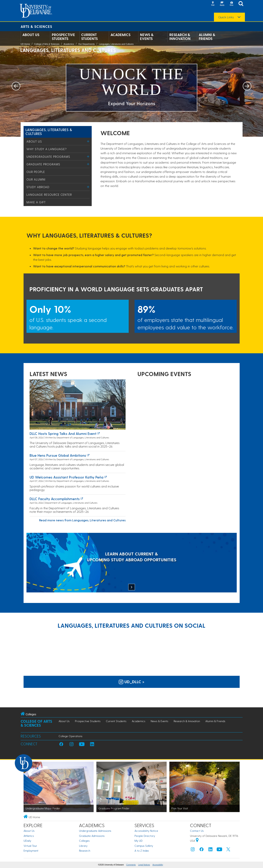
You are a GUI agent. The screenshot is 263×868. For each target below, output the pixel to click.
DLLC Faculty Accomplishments (55, 499)
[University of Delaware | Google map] (197, 841)
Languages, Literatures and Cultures (116, 44)
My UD (139, 841)
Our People (36, 172)
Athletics (29, 836)
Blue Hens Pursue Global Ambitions (58, 455)
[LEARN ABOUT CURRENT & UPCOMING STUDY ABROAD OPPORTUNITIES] (132, 563)
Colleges (84, 841)
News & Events (147, 37)
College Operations (70, 736)
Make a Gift (36, 202)
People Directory (145, 836)
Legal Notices (144, 865)
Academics (121, 35)
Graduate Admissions (92, 836)
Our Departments (86, 44)
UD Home (25, 44)
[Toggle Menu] (88, 141)
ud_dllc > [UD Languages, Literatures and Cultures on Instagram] (132, 682)
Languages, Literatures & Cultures (49, 132)
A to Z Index (142, 851)
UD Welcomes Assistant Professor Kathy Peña (66, 477)
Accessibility (158, 865)
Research (85, 851)
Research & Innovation (180, 37)
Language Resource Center (49, 195)
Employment (31, 851)
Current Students (89, 37)
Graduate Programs (43, 164)
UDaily (27, 841)
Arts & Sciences (36, 26)
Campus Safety (144, 846)
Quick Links (226, 17)
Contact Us (197, 831)
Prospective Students (63, 37)
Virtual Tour (30, 846)
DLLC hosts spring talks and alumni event (63, 433)
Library (83, 846)
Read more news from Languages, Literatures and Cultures (82, 520)
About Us (31, 35)
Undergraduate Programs (48, 157)
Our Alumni (36, 179)
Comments (131, 865)
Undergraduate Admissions (95, 831)
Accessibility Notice (146, 831)
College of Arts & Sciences (47, 44)
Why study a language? (47, 149)
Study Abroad (38, 187)
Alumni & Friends (207, 37)
